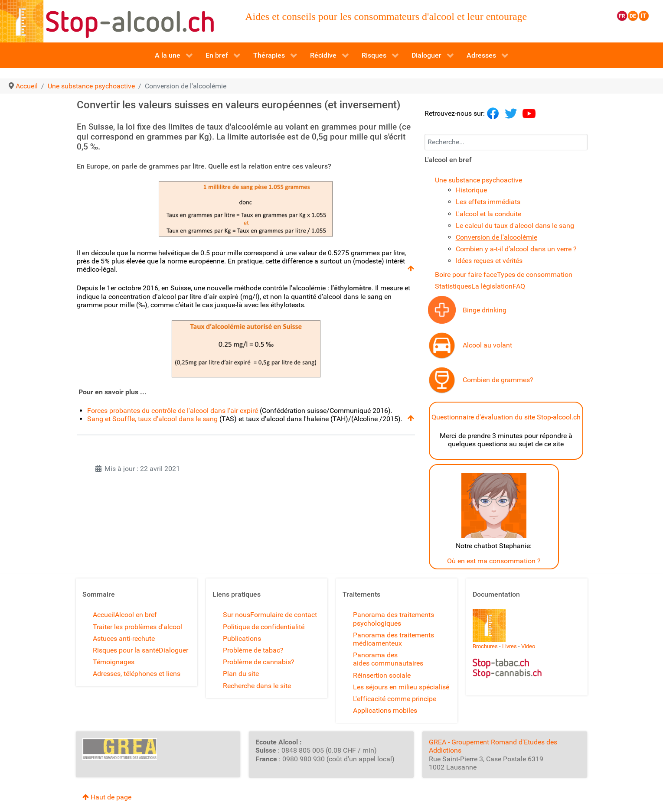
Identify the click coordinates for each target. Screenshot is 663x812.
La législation (492, 286)
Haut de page (107, 797)
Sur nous (237, 615)
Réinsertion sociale (382, 675)
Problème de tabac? (253, 650)
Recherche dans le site (257, 686)
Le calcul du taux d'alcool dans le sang (515, 226)
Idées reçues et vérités (489, 261)
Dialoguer (173, 650)
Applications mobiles (385, 710)
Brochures (485, 646)
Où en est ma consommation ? (494, 561)
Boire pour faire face (466, 274)
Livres (509, 646)
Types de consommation (535, 274)
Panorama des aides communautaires (388, 659)
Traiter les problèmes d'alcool (137, 627)
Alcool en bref (136, 615)
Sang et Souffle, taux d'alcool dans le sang (152, 419)
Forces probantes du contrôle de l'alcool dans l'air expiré (173, 411)
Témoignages (114, 662)
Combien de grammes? (498, 380)
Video (528, 646)
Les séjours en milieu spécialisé (401, 687)
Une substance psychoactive (478, 180)
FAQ (519, 286)
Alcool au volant (487, 345)
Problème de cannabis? (259, 662)
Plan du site (241, 674)
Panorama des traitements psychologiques (394, 619)
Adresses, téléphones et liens (137, 674)
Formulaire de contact (284, 615)
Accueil (104, 615)
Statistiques (453, 286)
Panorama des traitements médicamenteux (394, 639)
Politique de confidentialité (264, 627)
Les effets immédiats (488, 202)
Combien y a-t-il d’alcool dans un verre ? (516, 249)
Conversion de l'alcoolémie (496, 237)
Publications (242, 638)
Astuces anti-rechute (124, 638)
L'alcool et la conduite (488, 214)
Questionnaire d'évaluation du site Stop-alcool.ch (506, 417)
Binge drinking (485, 310)
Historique (471, 190)
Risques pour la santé (126, 650)
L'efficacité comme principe (395, 699)
